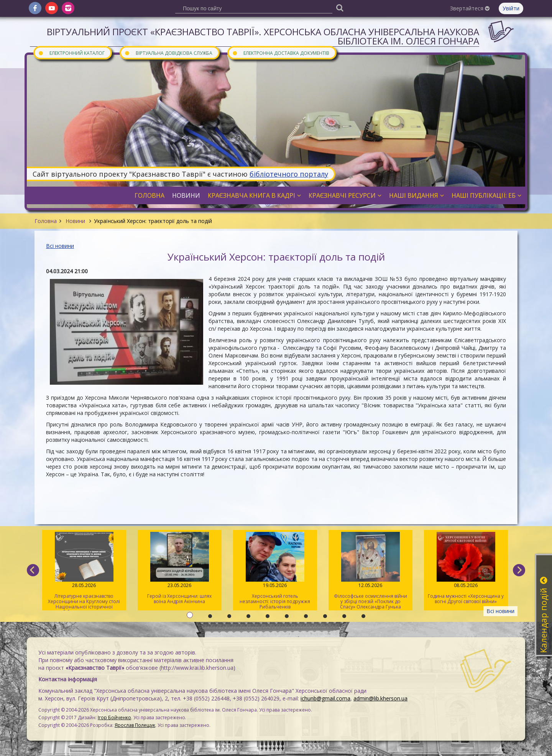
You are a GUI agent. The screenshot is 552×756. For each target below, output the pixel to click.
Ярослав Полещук (135, 725)
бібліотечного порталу (289, 174)
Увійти (511, 8)
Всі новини (60, 246)
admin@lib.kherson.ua (380, 698)
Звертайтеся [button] (470, 8)
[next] (519, 570)
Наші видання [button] (416, 195)
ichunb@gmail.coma (325, 698)
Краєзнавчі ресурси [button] (345, 195)
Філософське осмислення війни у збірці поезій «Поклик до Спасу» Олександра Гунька (370, 571)
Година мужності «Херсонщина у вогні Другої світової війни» (466, 568)
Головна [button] (149, 195)
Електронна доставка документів (281, 53)
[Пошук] (340, 7)
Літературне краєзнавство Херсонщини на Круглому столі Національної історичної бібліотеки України (84, 571)
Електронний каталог (71, 53)
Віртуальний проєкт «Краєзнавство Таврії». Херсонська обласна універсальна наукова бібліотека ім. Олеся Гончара (263, 36)
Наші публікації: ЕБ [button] (486, 195)
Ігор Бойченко (114, 717)
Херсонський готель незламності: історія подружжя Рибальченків (275, 571)
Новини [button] (186, 195)
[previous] (33, 570)
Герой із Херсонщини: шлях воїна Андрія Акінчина (180, 568)
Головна (46, 221)
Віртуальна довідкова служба (168, 53)
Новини (75, 221)
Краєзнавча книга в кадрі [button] (254, 195)
